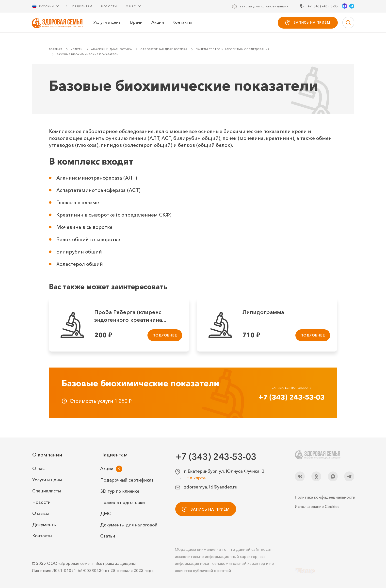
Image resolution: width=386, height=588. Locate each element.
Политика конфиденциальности (325, 497)
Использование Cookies (317, 506)
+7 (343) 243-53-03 (291, 397)
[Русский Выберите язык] (48, 6)
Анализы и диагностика (112, 49)
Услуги (77, 49)
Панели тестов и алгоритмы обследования (233, 49)
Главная (56, 49)
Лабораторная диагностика (164, 49)
